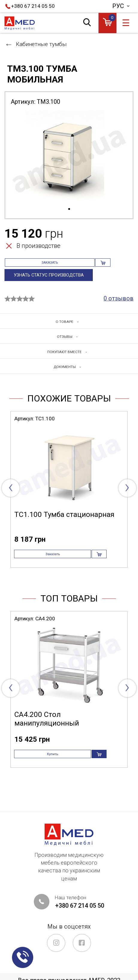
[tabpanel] (69, 158)
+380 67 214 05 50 (33, 6)
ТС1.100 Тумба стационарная (64, 523)
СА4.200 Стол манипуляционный (47, 735)
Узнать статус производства (50, 283)
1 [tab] (69, 209)
